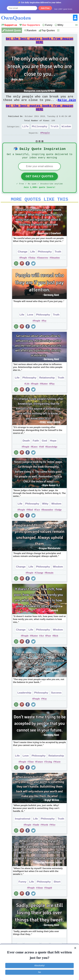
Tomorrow (43, 269)
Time (31, 773)
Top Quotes (48, 30)
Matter (44, 395)
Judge (59, 521)
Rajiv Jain (67, 104)
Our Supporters (31, 25)
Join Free (45, 8)
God (44, 452)
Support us (11, 25)
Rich (56, 647)
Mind (30, 521)
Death (26, 452)
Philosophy (40, 134)
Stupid (49, 899)
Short (57, 893)
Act (42, 647)
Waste (57, 773)
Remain (50, 584)
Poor (49, 647)
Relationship (47, 389)
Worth (45, 836)
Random (32, 30)
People (46, 141)
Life (25, 134)
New (62, 30)
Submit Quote (13, 30)
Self (42, 458)
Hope (53, 452)
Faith (36, 452)
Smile (37, 836)
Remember (48, 521)
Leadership (24, 704)
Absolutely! (39, 965)
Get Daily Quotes (39, 186)
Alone (40, 899)
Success (56, 704)
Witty (60, 25)
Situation (55, 269)
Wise (53, 836)
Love (30, 326)
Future (40, 773)
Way (45, 710)
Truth (55, 134)
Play (52, 395)
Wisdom (66, 134)
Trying (49, 773)
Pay (45, 332)
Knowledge (52, 458)
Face (38, 521)
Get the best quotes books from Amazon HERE (39, 42)
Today (32, 269)
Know (35, 458)
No (40, 972)
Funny (49, 25)
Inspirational (23, 830)
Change (23, 263)
